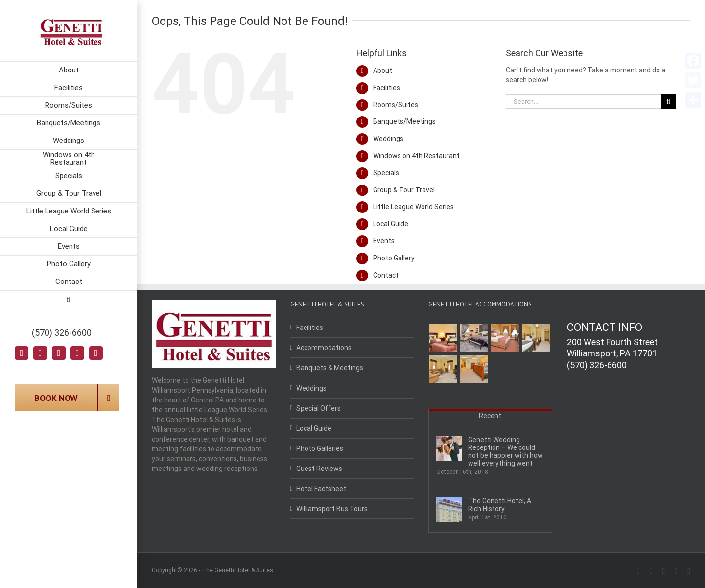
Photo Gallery (394, 258)
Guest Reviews (319, 469)
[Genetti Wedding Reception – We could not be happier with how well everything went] (449, 448)
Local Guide (391, 224)
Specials (386, 173)
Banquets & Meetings (330, 368)
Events (384, 241)
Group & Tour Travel (404, 190)
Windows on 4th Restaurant (416, 156)
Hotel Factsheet (321, 489)
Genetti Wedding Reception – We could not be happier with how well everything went (505, 451)
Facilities (387, 88)
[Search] (69, 300)
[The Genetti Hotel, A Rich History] (449, 510)
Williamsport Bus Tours (332, 509)
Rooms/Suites (396, 105)
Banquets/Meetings (404, 121)
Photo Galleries (320, 448)
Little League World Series (413, 207)
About (383, 71)
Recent (490, 416)
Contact (386, 275)
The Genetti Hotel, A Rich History (500, 505)
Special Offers (318, 408)
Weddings (388, 139)
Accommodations (324, 348)
